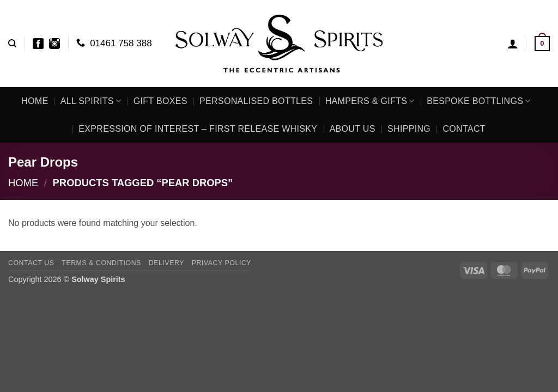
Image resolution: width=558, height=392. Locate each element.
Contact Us (31, 263)
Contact (464, 129)
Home (35, 101)
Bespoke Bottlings (479, 101)
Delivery (166, 263)
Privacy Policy (222, 263)
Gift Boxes (160, 101)
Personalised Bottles (256, 101)
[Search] (12, 44)
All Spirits (91, 101)
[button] (513, 44)
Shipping (409, 129)
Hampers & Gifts (370, 101)
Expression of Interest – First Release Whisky (198, 129)
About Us (353, 129)
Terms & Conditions (101, 263)
